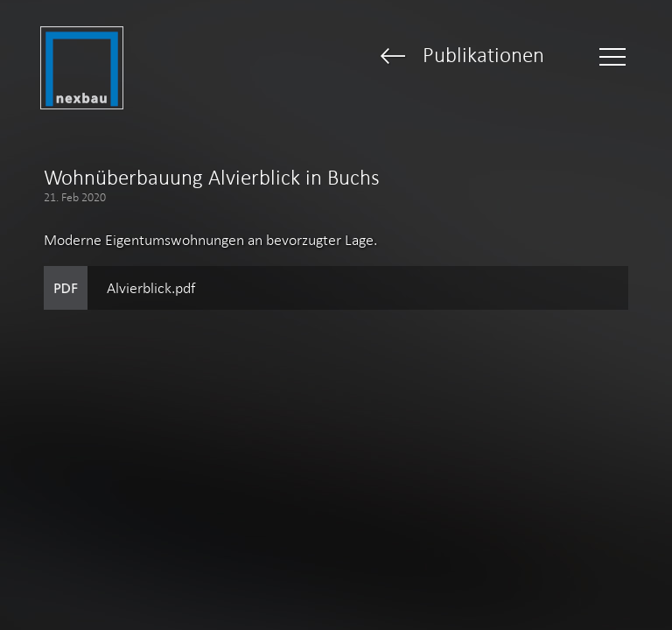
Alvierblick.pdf (151, 288)
